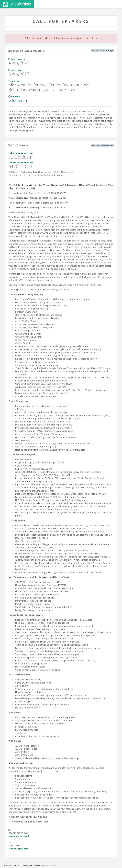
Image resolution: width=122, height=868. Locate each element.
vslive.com (18, 100)
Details (54, 865)
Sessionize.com (17, 4)
